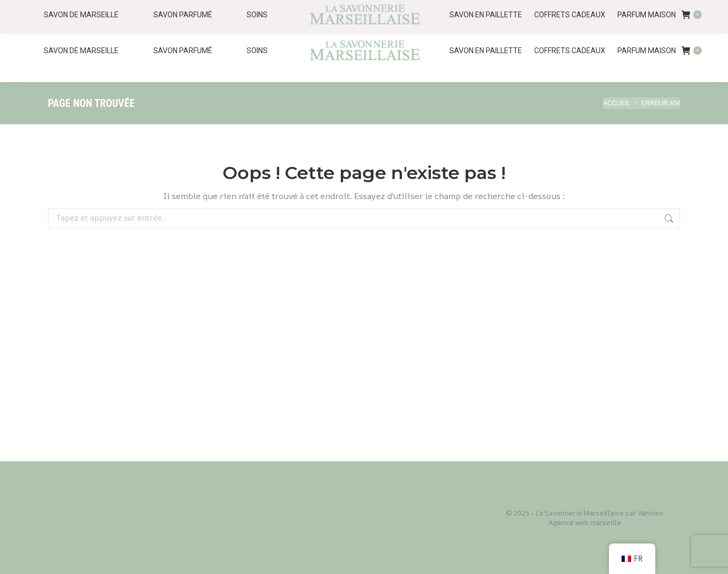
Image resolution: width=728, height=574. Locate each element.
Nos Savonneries (668, 10)
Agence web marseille (585, 522)
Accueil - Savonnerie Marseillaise (560, 10)
